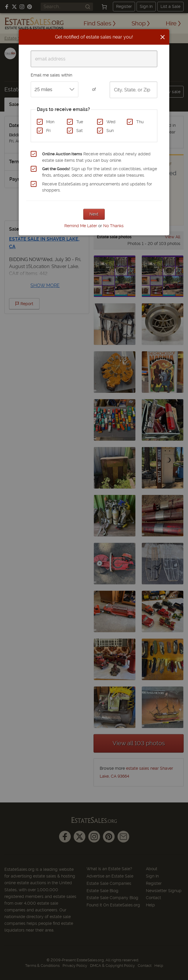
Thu (140, 122)
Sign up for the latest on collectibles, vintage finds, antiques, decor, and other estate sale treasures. (100, 172)
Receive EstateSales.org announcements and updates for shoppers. (97, 187)
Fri (48, 131)
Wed (111, 122)
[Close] (163, 37)
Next (94, 214)
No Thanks (113, 226)
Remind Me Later (81, 226)
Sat (80, 131)
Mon (50, 122)
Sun (110, 131)
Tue (80, 122)
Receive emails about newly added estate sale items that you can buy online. (96, 157)
